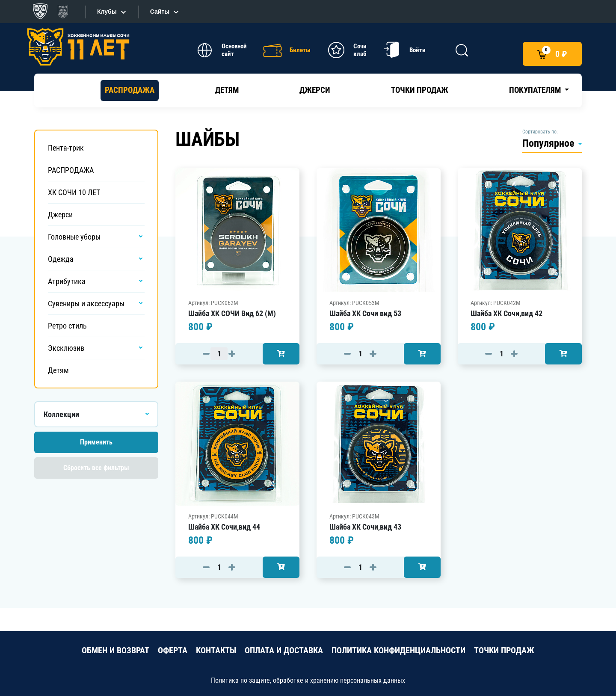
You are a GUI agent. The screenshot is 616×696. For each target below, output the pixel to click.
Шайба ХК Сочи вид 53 (365, 313)
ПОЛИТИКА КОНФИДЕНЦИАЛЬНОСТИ (398, 650)
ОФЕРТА (173, 650)
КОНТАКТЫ (216, 650)
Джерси (315, 90)
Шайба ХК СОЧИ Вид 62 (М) (232, 313)
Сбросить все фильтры (96, 468)
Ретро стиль (67, 326)
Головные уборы (74, 237)
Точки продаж (420, 90)
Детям (227, 90)
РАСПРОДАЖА (130, 90)
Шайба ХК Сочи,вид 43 (365, 527)
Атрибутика (67, 281)
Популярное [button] (549, 143)
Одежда (61, 259)
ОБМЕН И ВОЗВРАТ (115, 650)
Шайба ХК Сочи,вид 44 (224, 527)
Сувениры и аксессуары (86, 304)
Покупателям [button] (536, 90)
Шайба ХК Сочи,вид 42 (506, 313)
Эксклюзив (66, 348)
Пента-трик (66, 148)
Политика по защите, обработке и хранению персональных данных (308, 680)
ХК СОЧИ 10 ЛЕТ (74, 192)
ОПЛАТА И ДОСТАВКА (284, 650)
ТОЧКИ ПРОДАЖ (504, 650)
